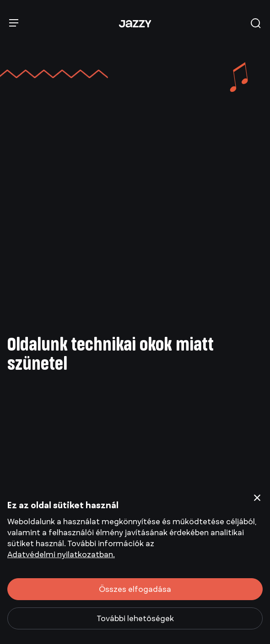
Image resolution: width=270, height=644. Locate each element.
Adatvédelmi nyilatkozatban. (61, 554)
